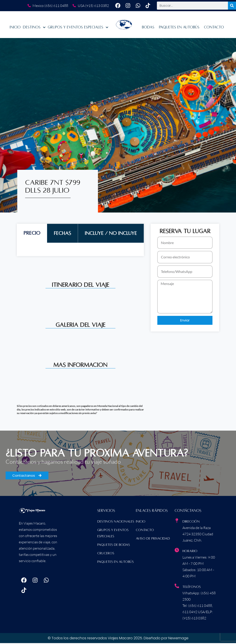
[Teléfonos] (177, 587)
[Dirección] (177, 522)
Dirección (191, 523)
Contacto (214, 28)
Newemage (178, 639)
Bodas (148, 28)
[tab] (32, 234)
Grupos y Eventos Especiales (78, 29)
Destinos (34, 29)
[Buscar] (232, 6)
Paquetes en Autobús (179, 28)
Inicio (15, 28)
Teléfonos (192, 588)
